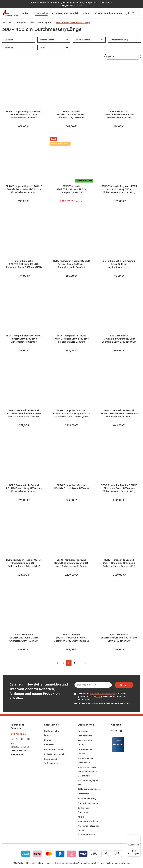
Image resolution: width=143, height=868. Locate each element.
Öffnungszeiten (85, 736)
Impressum (83, 731)
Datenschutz (83, 794)
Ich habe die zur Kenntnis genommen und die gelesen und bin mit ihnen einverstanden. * (103, 697)
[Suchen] (127, 13)
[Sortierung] (123, 57)
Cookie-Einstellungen (88, 803)
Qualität (19, 40)
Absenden (125, 685)
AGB (99, 697)
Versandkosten (64, 863)
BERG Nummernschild (55, 754)
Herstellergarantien (53, 749)
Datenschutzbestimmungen (103, 694)
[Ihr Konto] (133, 13)
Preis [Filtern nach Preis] (54, 48)
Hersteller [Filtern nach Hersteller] (19, 48)
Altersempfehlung (124, 40)
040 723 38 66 (18, 734)
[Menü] (139, 836)
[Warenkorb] (139, 13)
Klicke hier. (78, 5)
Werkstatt (49, 745)
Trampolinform (54, 40)
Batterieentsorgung (87, 798)
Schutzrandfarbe (89, 40)
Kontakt (48, 740)
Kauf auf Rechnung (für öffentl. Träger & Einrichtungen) (87, 772)
